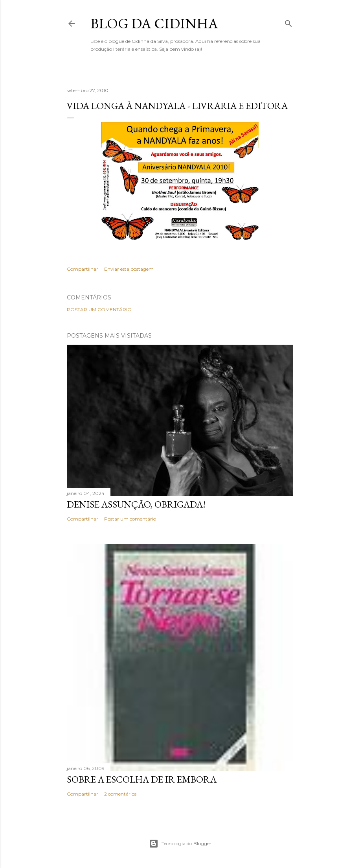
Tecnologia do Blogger (180, 844)
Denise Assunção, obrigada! (136, 504)
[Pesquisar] (288, 22)
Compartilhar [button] (83, 269)
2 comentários (120, 794)
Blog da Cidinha (154, 23)
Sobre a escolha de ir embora (142, 779)
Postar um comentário (99, 309)
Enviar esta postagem (129, 269)
